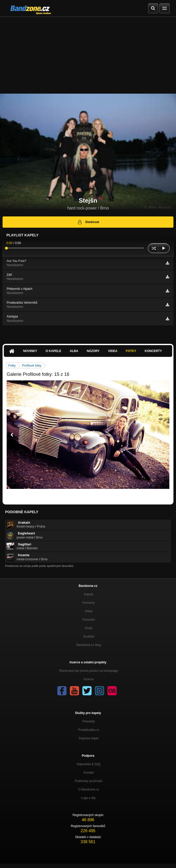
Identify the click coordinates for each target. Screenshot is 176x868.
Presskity (89, 721)
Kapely (89, 594)
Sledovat (88, 222)
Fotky (131, 351)
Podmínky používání (89, 781)
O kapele (53, 351)
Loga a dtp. (89, 798)
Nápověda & (89, 764)
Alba (74, 351)
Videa (113, 351)
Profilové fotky (32, 366)
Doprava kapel (89, 738)
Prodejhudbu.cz (89, 730)
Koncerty (153, 351)
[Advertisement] (88, 55)
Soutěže (89, 636)
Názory (93, 351)
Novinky (30, 351)
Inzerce (89, 679)
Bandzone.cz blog (89, 645)
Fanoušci (89, 620)
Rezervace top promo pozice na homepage (89, 671)
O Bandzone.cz (89, 789)
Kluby (89, 628)
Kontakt (89, 773)
